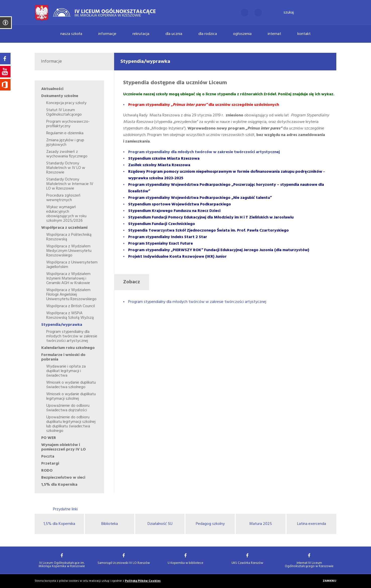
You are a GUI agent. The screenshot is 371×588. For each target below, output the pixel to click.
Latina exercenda (312, 524)
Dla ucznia (174, 34)
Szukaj (289, 13)
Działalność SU (160, 524)
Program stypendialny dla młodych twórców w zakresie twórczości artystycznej (197, 302)
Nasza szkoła (71, 34)
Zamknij (330, 581)
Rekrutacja (141, 34)
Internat (274, 34)
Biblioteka (110, 524)
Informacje (107, 34)
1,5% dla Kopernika (59, 524)
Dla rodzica (208, 34)
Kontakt (304, 34)
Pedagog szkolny (210, 524)
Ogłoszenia (242, 34)
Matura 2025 (261, 524)
